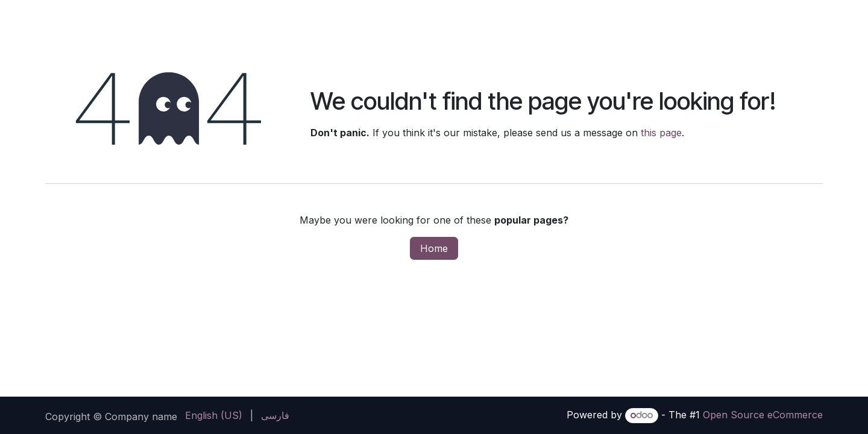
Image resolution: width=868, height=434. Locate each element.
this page (661, 133)
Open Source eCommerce (763, 415)
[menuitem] (214, 415)
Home (434, 248)
